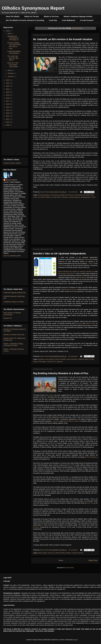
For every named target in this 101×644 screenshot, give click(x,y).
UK (55, 362)
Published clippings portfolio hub (15, 293)
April (9, 34)
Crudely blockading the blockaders (14, 52)
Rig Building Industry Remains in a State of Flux (61, 373)
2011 (8, 119)
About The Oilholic (13, 16)
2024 (8, 83)
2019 (8, 95)
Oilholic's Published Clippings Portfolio (78, 16)
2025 (8, 80)
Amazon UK (8, 318)
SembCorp (56, 421)
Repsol (35, 347)
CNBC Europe (90, 323)
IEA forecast (69, 195)
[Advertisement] (15, 143)
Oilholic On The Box (32, 16)
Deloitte (87, 259)
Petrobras (65, 197)
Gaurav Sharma (11, 180)
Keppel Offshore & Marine (71, 421)
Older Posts (93, 560)
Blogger (75, 640)
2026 (8, 31)
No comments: (73, 192)
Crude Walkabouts (69, 20)
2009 (8, 125)
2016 (8, 104)
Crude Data (53, 20)
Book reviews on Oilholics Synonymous (12, 314)
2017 (8, 101)
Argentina (41, 359)
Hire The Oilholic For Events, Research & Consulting (25, 20)
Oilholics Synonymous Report (33, 8)
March (10, 70)
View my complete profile (12, 256)
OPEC (59, 197)
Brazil (40, 195)
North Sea (90, 503)
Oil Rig (54, 197)
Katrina (95, 437)
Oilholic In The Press (51, 16)
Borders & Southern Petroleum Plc (84, 271)
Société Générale (74, 197)
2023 (8, 86)
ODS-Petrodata (91, 457)
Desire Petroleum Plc (65, 271)
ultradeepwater (85, 197)
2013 (8, 113)
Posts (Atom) (70, 568)
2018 (8, 98)
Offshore (48, 197)
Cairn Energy (62, 265)
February (11, 73)
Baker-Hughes (49, 395)
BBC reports (79, 345)
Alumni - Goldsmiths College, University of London (13, 345)
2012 (8, 116)
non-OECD (41, 197)
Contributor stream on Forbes (14, 302)
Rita (37, 439)
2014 (8, 110)
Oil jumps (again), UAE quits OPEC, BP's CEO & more (14, 45)
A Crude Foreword (87, 20)
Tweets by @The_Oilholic (12, 163)
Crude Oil (57, 359)
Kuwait (76, 195)
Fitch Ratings (54, 195)
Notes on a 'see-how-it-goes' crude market (13, 65)
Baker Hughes (43, 553)
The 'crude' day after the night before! (13, 58)
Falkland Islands (81, 277)
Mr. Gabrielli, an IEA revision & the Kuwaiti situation (63, 39)
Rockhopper (42, 362)
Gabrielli (62, 195)
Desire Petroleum (72, 359)
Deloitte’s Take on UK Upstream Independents (60, 254)
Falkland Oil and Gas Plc (69, 289)
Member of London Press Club (14, 335)
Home (61, 560)
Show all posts (77, 28)
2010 (8, 122)
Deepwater (46, 195)
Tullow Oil (92, 263)
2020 (8, 92)
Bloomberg (79, 323)
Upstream (60, 362)
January (11, 76)
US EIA (93, 197)
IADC (64, 469)
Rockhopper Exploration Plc (67, 273)
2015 (8, 107)
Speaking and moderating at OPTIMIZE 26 (13, 38)
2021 (8, 89)
